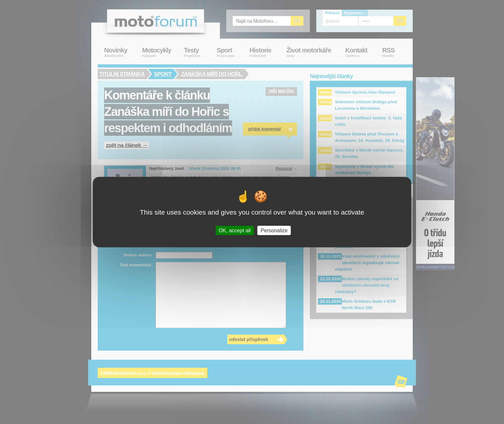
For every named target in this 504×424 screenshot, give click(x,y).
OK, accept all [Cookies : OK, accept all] (235, 230)
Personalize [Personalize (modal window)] (274, 230)
